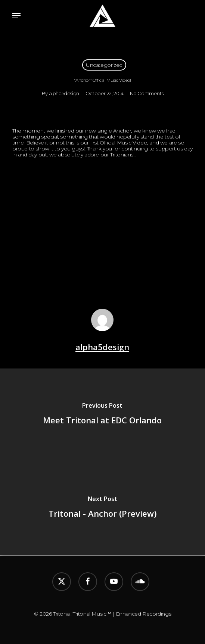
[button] (16, 16)
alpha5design (64, 93)
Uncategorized (104, 65)
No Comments (147, 93)
